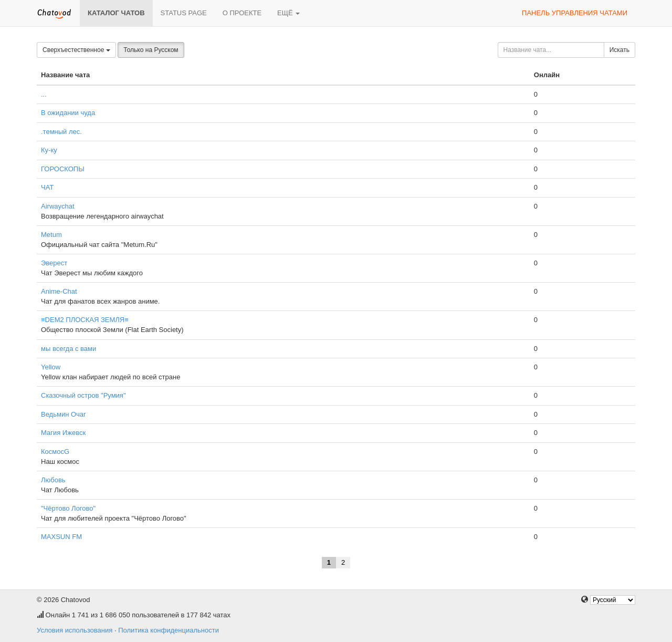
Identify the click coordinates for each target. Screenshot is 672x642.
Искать (619, 50)
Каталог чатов (116, 13)
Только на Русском (151, 50)
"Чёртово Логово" (68, 508)
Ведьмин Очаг (64, 414)
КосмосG (55, 452)
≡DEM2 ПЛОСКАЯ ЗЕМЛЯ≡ (85, 320)
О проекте (242, 13)
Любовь (53, 480)
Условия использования (75, 630)
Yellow (51, 367)
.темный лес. (61, 132)
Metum (51, 235)
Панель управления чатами (575, 13)
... (44, 94)
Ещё (288, 13)
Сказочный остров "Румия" (83, 395)
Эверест (54, 263)
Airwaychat (58, 206)
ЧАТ (47, 187)
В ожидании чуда (68, 113)
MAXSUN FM (61, 537)
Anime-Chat (59, 291)
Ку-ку (49, 150)
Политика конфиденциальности (169, 630)
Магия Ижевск (63, 433)
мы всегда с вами (69, 349)
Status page (184, 13)
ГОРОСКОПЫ (63, 169)
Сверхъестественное (76, 50)
